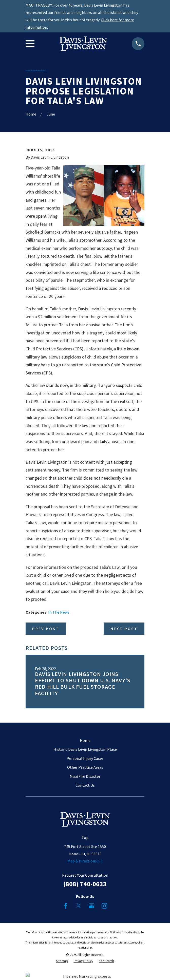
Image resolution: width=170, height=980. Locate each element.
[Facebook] (66, 906)
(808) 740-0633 (85, 884)
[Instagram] (104, 906)
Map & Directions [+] (85, 861)
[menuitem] (62, 961)
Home (85, 740)
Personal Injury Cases (85, 758)
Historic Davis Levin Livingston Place (85, 749)
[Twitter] (79, 906)
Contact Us (85, 785)
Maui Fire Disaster (85, 776)
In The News (59, 612)
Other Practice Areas (85, 767)
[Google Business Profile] (91, 906)
